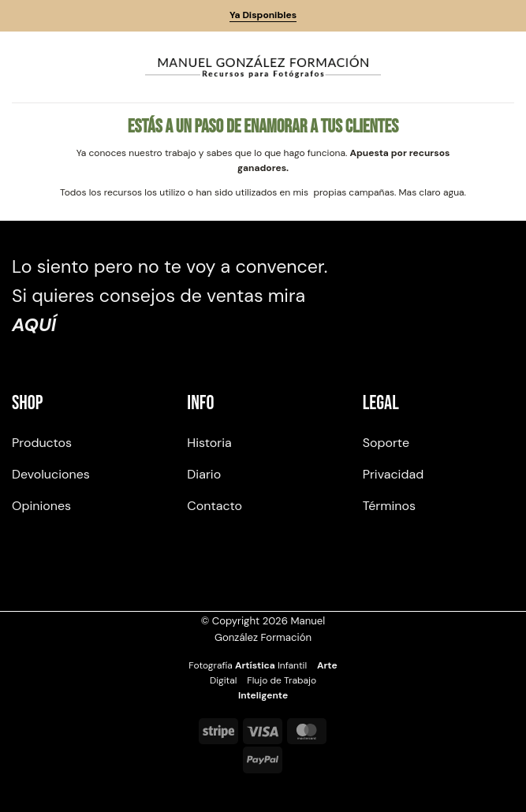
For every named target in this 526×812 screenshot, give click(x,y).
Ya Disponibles (263, 15)
